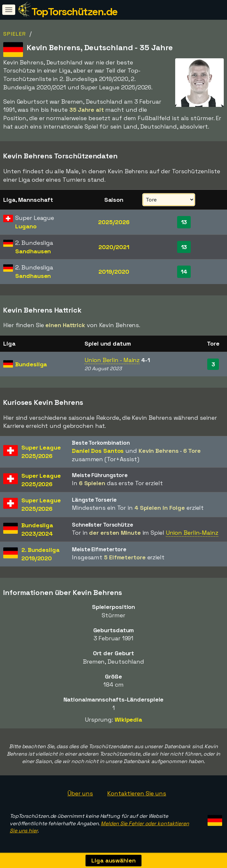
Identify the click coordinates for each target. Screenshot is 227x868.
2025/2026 (114, 222)
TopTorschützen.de (74, 12)
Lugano (26, 226)
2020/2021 (114, 247)
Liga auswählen (113, 860)
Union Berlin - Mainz (112, 360)
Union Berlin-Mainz (192, 533)
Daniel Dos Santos (98, 451)
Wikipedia (128, 720)
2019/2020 (114, 272)
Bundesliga (31, 364)
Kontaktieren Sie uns (137, 793)
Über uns (80, 793)
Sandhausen (33, 251)
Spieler (15, 34)
